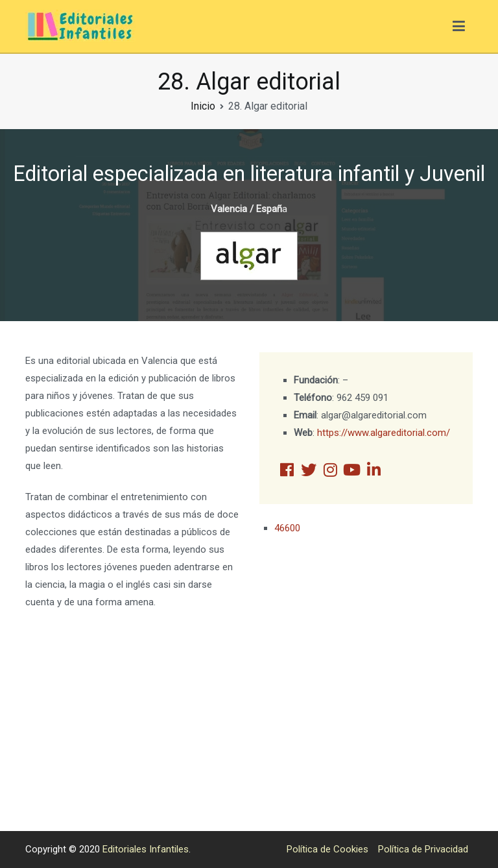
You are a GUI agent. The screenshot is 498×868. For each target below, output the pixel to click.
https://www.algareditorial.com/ (384, 433)
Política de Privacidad (423, 849)
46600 (287, 528)
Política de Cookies (327, 849)
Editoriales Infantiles (146, 849)
